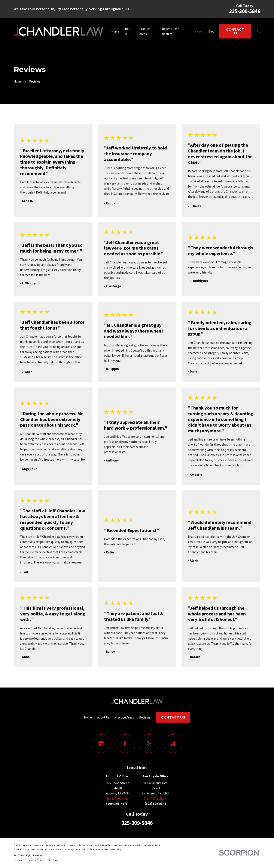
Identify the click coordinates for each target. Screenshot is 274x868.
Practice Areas (124, 717)
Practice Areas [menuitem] (145, 31)
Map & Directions (117, 798)
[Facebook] (125, 744)
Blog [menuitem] (211, 31)
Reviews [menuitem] (198, 31)
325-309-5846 (245, 11)
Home (88, 717)
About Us (103, 717)
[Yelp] (149, 744)
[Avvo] (173, 744)
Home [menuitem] (115, 31)
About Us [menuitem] (128, 31)
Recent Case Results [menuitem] (171, 31)
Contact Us (235, 31)
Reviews (145, 717)
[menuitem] (19, 860)
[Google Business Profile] (101, 744)
